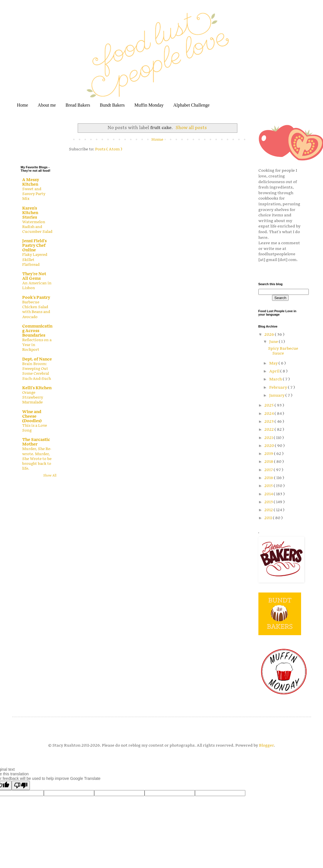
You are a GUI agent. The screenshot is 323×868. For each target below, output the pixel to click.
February (279, 387)
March (276, 379)
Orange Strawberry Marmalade (33, 398)
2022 (269, 429)
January (277, 395)
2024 (269, 414)
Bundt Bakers (112, 105)
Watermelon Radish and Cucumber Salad (37, 227)
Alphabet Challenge (192, 105)
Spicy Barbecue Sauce (283, 351)
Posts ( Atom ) (109, 149)
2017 (269, 470)
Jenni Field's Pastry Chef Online (34, 246)
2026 (270, 334)
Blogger (266, 745)
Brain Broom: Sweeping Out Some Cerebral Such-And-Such (37, 371)
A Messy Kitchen (31, 182)
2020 (270, 446)
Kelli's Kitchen (37, 388)
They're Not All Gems (34, 276)
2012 (269, 510)
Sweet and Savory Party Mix (34, 194)
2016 (269, 478)
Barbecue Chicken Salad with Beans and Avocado (36, 310)
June (274, 342)
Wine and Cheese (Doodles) (32, 416)
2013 (269, 502)
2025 (269, 405)
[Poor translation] (21, 785)
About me (47, 105)
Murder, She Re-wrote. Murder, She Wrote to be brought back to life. (37, 459)
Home (23, 105)
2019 (269, 454)
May (274, 363)
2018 (269, 462)
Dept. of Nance (37, 359)
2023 (269, 421)
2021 (269, 438)
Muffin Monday (149, 105)
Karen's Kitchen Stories (30, 213)
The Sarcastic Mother (36, 442)
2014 (269, 494)
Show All (50, 476)
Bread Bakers (78, 105)
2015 (269, 486)
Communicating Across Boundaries (37, 331)
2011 (269, 518)
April (275, 371)
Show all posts (191, 128)
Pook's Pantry (36, 298)
